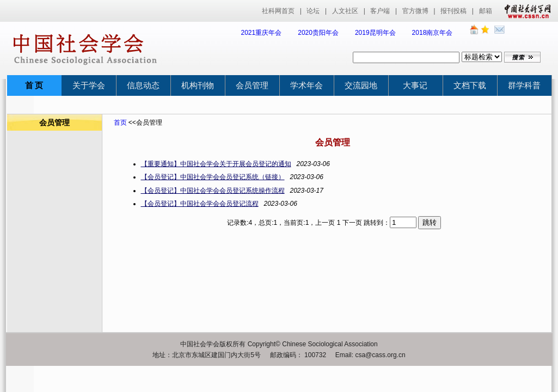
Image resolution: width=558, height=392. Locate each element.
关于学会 (89, 85)
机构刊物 (198, 85)
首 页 (34, 85)
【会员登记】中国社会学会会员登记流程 (200, 204)
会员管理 (252, 85)
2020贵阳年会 (318, 33)
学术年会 (306, 85)
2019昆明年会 (375, 33)
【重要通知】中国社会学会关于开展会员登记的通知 (216, 164)
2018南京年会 (433, 33)
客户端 (380, 11)
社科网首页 (278, 11)
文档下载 (470, 85)
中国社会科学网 (525, 11)
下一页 (352, 223)
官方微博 (415, 11)
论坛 (313, 11)
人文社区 (345, 11)
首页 (120, 122)
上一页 (325, 223)
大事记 (415, 85)
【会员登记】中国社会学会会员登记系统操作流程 (213, 191)
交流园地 (361, 85)
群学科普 (524, 85)
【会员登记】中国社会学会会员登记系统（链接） (213, 177)
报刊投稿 (453, 11)
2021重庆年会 (262, 33)
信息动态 (143, 85)
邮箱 (486, 11)
